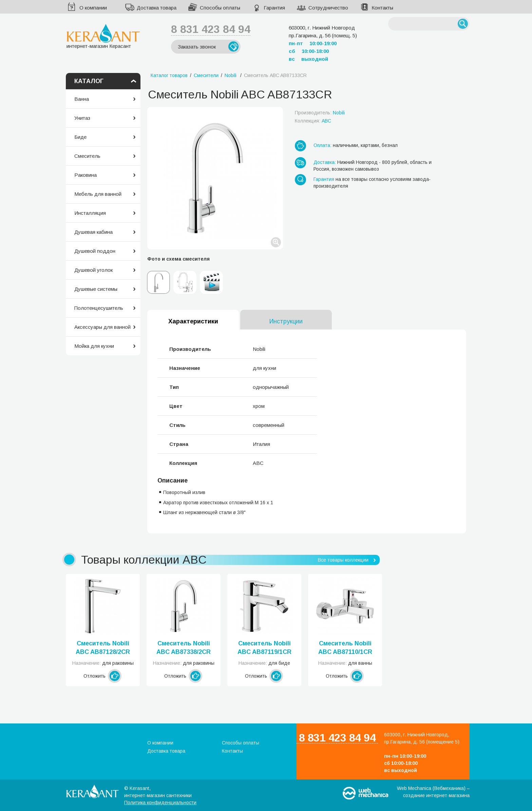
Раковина (85, 175)
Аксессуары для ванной (102, 327)
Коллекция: (313, 121)
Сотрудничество (328, 8)
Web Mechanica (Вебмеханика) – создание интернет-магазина (433, 792)
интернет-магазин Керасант (103, 36)
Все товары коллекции (343, 560)
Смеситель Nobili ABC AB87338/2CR (184, 648)
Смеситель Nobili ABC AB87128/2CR (103, 648)
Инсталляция (90, 213)
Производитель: (320, 113)
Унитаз (82, 118)
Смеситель (87, 156)
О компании (93, 8)
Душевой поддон (95, 251)
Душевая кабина (93, 232)
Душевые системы (96, 289)
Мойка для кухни (94, 346)
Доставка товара (157, 8)
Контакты (382, 8)
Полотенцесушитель (99, 308)
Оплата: (322, 145)
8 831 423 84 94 (211, 29)
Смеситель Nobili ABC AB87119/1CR (264, 648)
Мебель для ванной (98, 194)
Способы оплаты (220, 8)
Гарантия (274, 8)
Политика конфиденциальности (160, 803)
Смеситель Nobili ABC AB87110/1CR (345, 648)
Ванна (82, 99)
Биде (80, 137)
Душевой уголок (93, 270)
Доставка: (325, 162)
